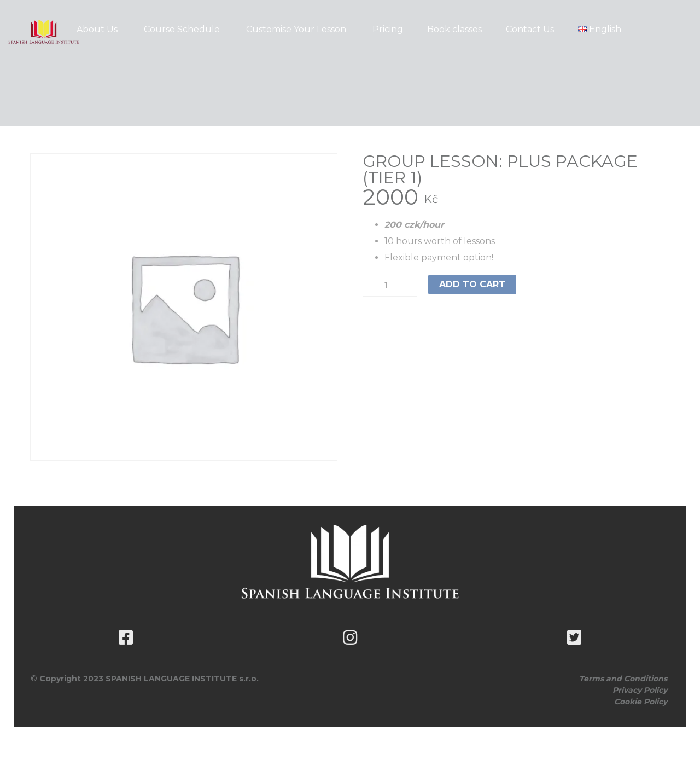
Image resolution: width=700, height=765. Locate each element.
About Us (97, 29)
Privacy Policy (640, 690)
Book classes (454, 29)
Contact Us (530, 29)
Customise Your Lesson (296, 29)
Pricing (388, 29)
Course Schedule (182, 29)
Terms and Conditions (623, 679)
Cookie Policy (641, 702)
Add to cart (472, 284)
